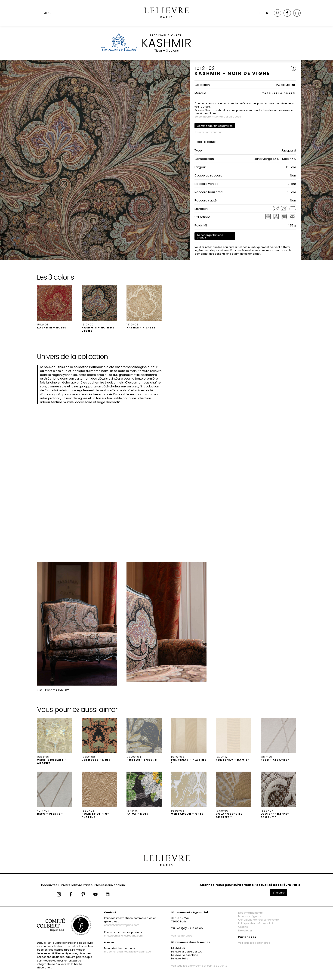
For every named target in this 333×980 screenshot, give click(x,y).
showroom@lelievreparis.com (123, 936)
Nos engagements (250, 913)
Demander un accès (228, 117)
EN (266, 13)
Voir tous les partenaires (254, 943)
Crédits (243, 927)
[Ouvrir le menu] (42, 13)
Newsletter (245, 931)
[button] (55, 307)
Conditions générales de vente (258, 920)
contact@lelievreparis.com (122, 925)
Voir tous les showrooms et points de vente (199, 966)
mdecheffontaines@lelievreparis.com (129, 952)
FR (261, 13)
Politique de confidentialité (256, 923)
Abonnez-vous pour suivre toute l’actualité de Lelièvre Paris (250, 885)
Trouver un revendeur (208, 132)
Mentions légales (250, 916)
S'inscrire (279, 893)
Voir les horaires (182, 936)
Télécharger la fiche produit (210, 236)
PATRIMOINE (286, 85)
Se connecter (203, 117)
